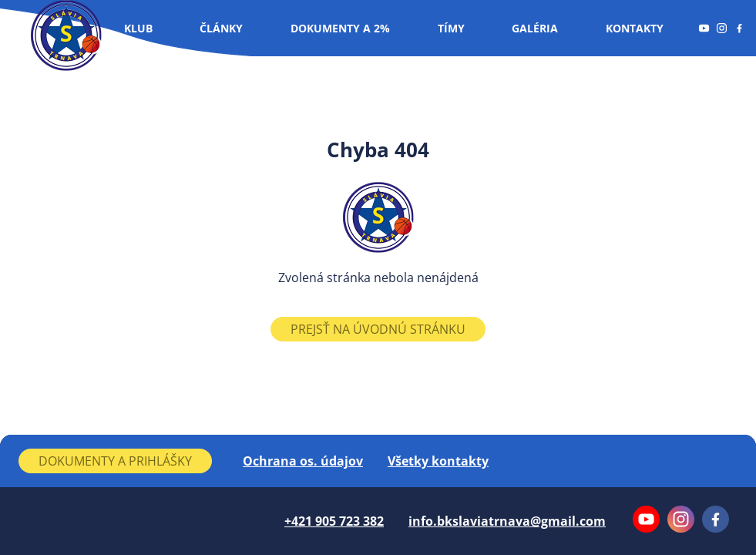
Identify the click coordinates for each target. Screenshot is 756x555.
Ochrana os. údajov (303, 461)
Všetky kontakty (438, 461)
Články (221, 28)
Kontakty (635, 28)
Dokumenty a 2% (340, 28)
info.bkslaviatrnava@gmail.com (507, 521)
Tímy (451, 28)
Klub (138, 28)
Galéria (535, 28)
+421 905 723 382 (334, 521)
